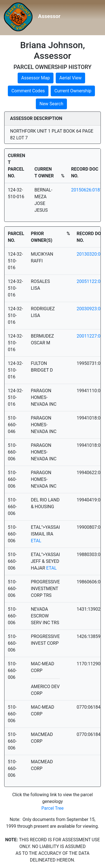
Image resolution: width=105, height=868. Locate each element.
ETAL (36, 541)
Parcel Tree (53, 808)
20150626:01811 (88, 190)
